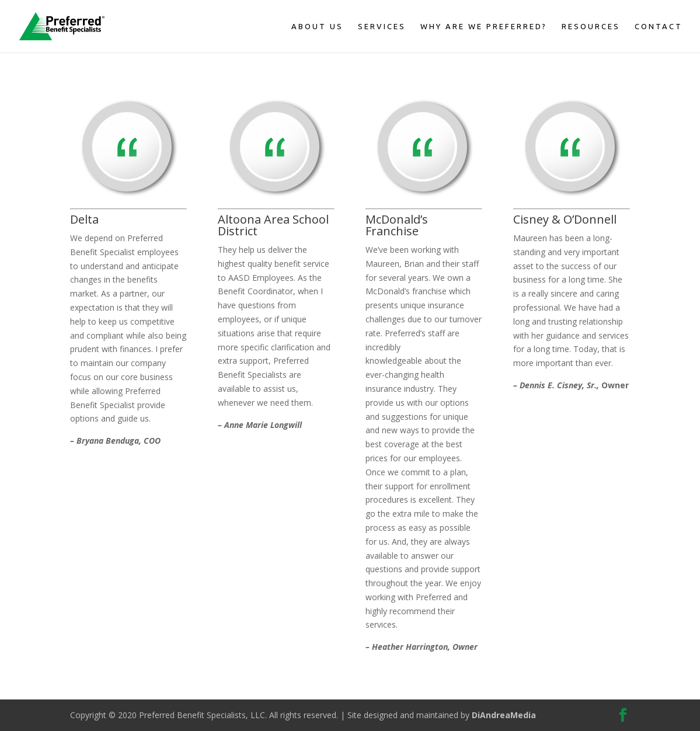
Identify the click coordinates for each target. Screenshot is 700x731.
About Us (317, 26)
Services (382, 26)
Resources (591, 26)
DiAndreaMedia (504, 715)
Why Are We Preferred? (484, 26)
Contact (659, 26)
